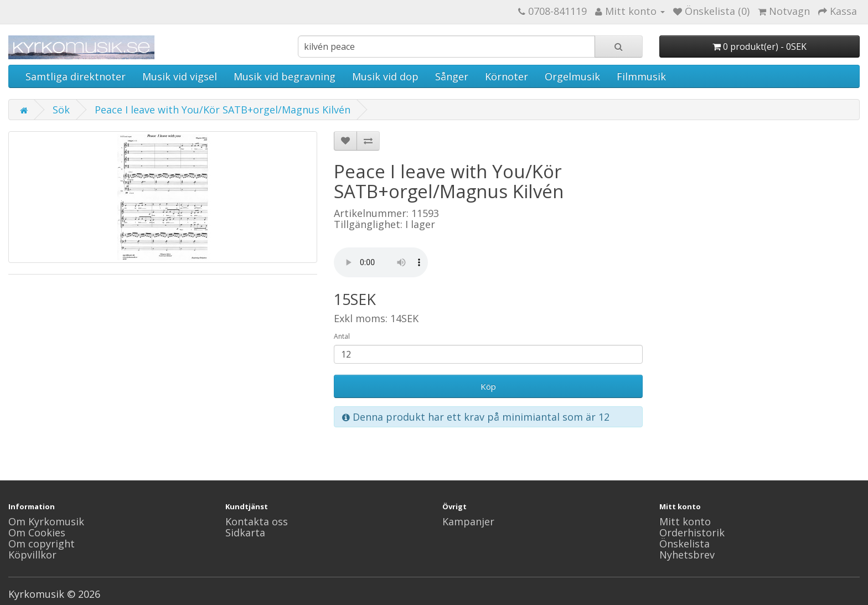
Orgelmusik (572, 76)
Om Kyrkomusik (46, 521)
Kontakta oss (257, 521)
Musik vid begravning (285, 76)
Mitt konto (685, 521)
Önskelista (684, 544)
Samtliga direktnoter (76, 76)
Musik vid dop (385, 76)
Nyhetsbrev (687, 555)
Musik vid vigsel (180, 76)
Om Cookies (37, 532)
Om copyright (42, 544)
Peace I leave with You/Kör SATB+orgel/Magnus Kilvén (223, 110)
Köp (488, 386)
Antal (342, 336)
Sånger (452, 76)
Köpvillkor (32, 555)
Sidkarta (245, 532)
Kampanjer (468, 521)
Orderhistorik (692, 532)
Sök (61, 110)
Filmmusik (641, 76)
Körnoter (507, 76)
